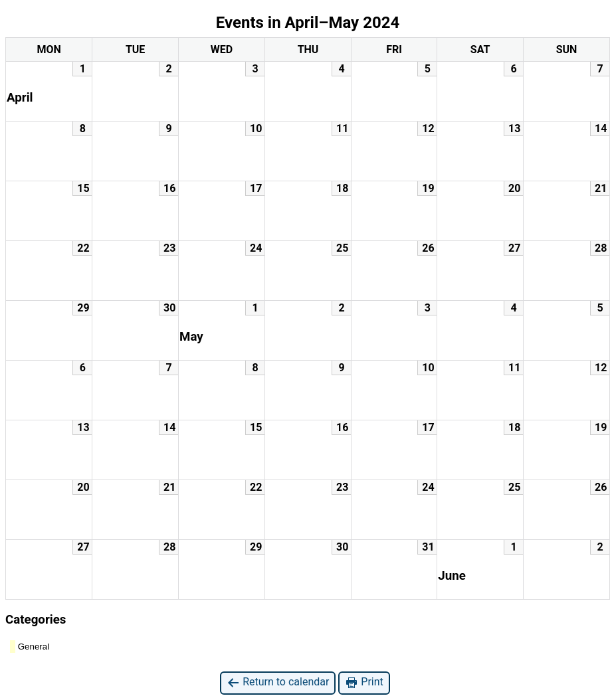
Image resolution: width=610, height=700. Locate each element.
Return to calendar (278, 682)
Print (364, 682)
